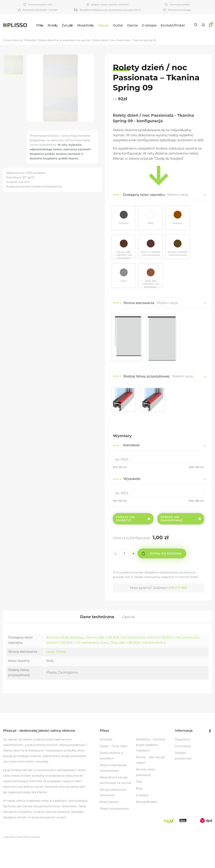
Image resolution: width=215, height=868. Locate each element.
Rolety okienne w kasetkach (112, 780)
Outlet (129, 25)
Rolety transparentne (114, 833)
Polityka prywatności (183, 780)
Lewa (50, 676)
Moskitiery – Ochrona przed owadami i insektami (151, 769)
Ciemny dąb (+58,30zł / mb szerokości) (115, 662)
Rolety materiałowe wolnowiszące (113, 792)
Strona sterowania (139, 325)
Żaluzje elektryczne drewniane (113, 817)
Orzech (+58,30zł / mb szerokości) (72, 667)
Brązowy (77, 662)
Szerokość (126, 468)
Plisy (32, 25)
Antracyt (53, 662)
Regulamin (183, 764)
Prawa (61, 676)
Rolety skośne (109, 826)
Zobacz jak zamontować (181, 542)
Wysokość (127, 502)
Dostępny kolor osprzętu (144, 215)
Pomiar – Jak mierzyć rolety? (151, 784)
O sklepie (160, 25)
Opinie (143, 25)
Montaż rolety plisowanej (145, 797)
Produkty (106, 764)
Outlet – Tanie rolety (114, 770)
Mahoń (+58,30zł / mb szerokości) (173, 662)
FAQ (139, 806)
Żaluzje (69, 25)
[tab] (97, 640)
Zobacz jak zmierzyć (133, 542)
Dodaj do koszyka (166, 577)
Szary (104, 667)
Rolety (49, 25)
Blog (139, 813)
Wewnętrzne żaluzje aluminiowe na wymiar (116, 805)
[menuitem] (34, 25)
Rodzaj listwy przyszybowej (147, 399)
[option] (15, 86)
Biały (65, 662)
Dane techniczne (97, 640)
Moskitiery (92, 25)
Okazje (114, 25)
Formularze (183, 770)
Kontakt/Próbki (40, 46)
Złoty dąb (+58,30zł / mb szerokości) (138, 667)
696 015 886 (178, 611)
